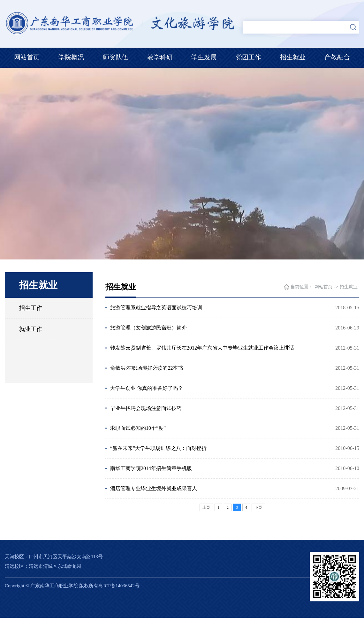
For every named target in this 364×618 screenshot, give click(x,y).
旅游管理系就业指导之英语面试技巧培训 (156, 308)
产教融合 (337, 57)
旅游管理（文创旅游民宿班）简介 (148, 328)
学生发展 (204, 57)
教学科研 (160, 57)
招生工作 (31, 308)
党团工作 (248, 57)
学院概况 (71, 57)
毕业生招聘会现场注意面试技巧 (146, 408)
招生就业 (293, 57)
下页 (258, 508)
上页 (206, 508)
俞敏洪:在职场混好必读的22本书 (147, 368)
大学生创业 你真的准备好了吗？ (147, 388)
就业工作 (31, 329)
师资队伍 (116, 57)
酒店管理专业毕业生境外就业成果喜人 (154, 489)
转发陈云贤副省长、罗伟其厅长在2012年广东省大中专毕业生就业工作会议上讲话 (202, 348)
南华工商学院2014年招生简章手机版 (151, 469)
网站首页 (27, 57)
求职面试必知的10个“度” (138, 428)
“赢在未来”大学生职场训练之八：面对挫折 (158, 448)
